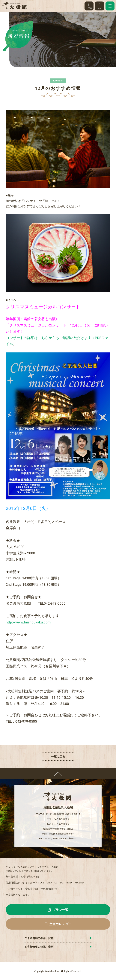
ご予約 (89, 6)
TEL (100, 6)
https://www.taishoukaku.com (61, 839)
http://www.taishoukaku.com (28, 622)
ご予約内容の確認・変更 (39, 938)
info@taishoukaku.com (62, 834)
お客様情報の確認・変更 (39, 947)
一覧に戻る (58, 757)
